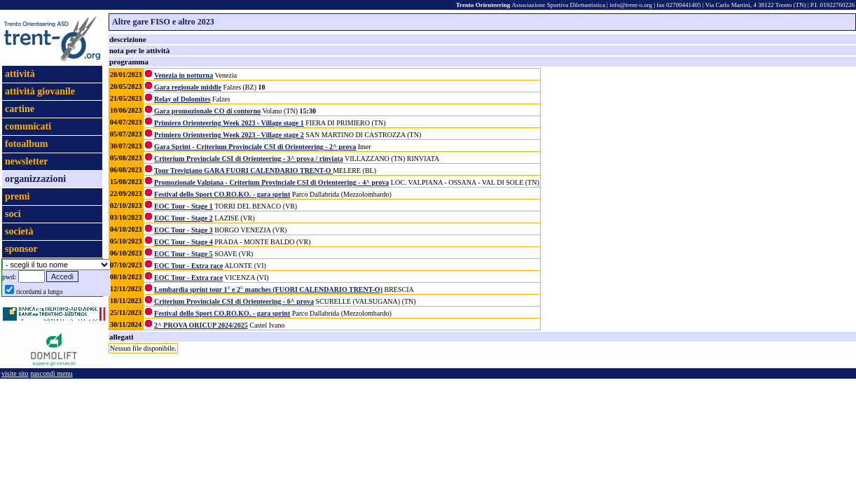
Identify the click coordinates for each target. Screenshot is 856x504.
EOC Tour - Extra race (188, 266)
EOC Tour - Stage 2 (184, 218)
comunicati (28, 126)
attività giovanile (40, 91)
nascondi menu (51, 373)
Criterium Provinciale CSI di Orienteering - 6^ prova (234, 301)
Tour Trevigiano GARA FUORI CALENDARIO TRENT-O (243, 170)
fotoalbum (26, 144)
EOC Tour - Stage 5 (184, 254)
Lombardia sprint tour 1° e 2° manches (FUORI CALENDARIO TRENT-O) (268, 289)
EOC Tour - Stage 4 (184, 242)
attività (20, 74)
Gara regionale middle (188, 87)
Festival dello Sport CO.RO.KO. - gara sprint (222, 194)
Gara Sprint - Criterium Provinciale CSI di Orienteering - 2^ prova (255, 147)
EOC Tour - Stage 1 (184, 206)
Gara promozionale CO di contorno (207, 111)
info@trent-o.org (631, 5)
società (19, 231)
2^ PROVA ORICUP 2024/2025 (201, 325)
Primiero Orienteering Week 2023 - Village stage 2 (229, 135)
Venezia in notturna (184, 75)
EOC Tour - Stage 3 (184, 230)
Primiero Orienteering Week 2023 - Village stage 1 (229, 123)
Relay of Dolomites (182, 99)
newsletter (26, 161)
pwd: (9, 277)
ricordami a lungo (39, 292)
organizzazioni (35, 179)
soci (13, 214)
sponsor (21, 249)
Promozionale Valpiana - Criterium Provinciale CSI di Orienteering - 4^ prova (271, 182)
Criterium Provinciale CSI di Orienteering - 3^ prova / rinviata (249, 159)
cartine (20, 109)
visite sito (15, 373)
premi (18, 196)
